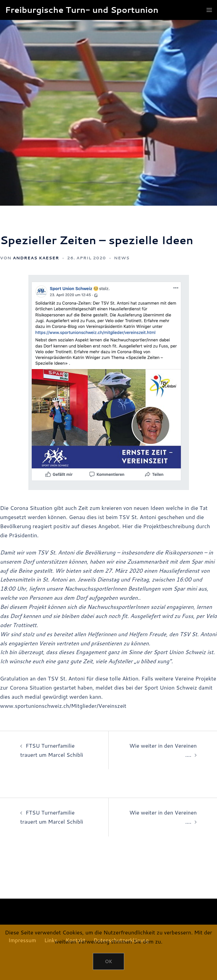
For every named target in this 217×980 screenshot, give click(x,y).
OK (109, 961)
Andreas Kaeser (36, 258)
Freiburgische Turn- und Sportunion (82, 10)
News (122, 258)
